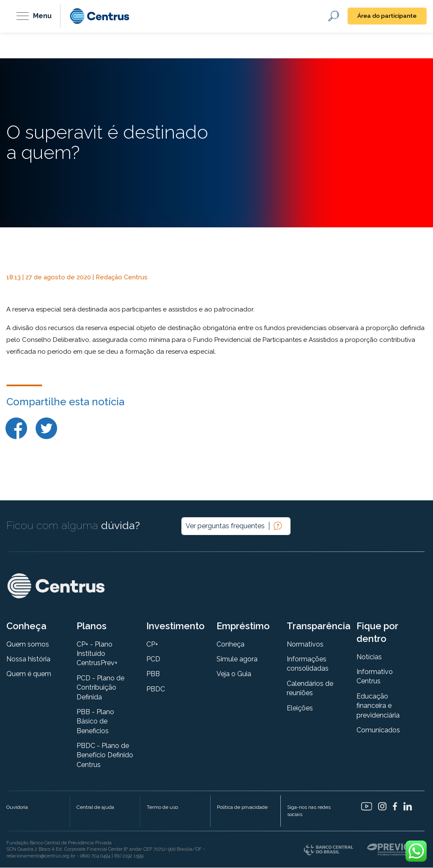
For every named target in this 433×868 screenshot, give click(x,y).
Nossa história (28, 659)
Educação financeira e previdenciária (378, 706)
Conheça (230, 645)
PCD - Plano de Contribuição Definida (100, 688)
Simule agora (237, 659)
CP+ (152, 645)
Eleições (300, 708)
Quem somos (28, 645)
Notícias (369, 657)
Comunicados (378, 730)
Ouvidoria (17, 808)
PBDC (156, 689)
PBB (153, 675)
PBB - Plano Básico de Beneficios (95, 722)
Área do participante (386, 16)
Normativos (305, 645)
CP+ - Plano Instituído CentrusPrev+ (97, 654)
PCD (153, 659)
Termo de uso (162, 808)
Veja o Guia (234, 675)
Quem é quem (29, 675)
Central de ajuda (95, 808)
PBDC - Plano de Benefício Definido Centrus (105, 756)
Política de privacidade (242, 808)
